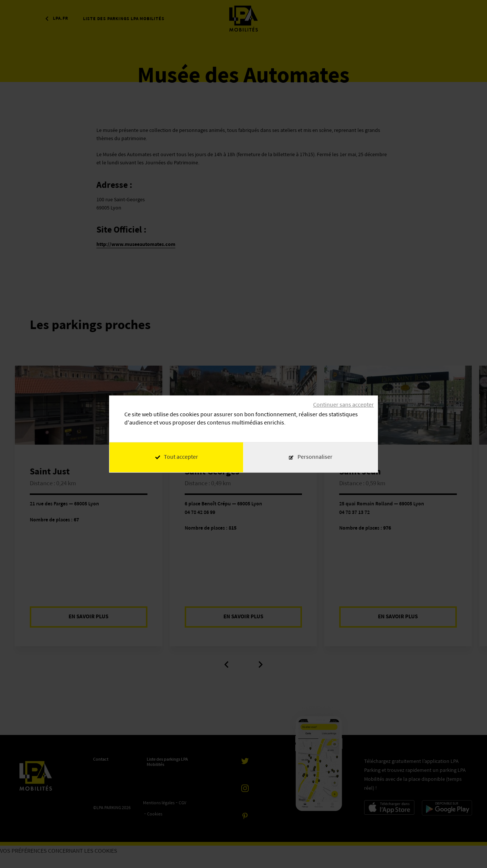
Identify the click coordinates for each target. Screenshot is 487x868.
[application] (468, 849)
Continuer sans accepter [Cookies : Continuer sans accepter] (343, 405)
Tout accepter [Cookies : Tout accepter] (177, 457)
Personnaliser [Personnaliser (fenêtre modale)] (315, 457)
